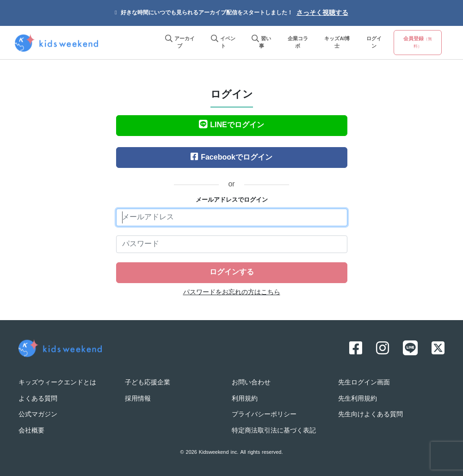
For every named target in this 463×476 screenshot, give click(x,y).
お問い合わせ (251, 383)
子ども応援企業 (148, 383)
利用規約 (245, 399)
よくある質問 (38, 399)
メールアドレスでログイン (232, 200)
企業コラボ (298, 43)
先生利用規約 (358, 399)
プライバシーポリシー (264, 415)
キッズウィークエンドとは (57, 383)
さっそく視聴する (322, 13)
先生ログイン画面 (364, 383)
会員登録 (418, 43)
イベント (223, 43)
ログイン (374, 43)
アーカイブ (180, 43)
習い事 (261, 43)
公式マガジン (38, 415)
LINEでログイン (231, 125)
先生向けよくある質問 (370, 415)
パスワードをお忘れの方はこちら (232, 293)
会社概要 (31, 431)
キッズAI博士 (337, 43)
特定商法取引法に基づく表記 (274, 431)
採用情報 (138, 399)
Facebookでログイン (231, 158)
